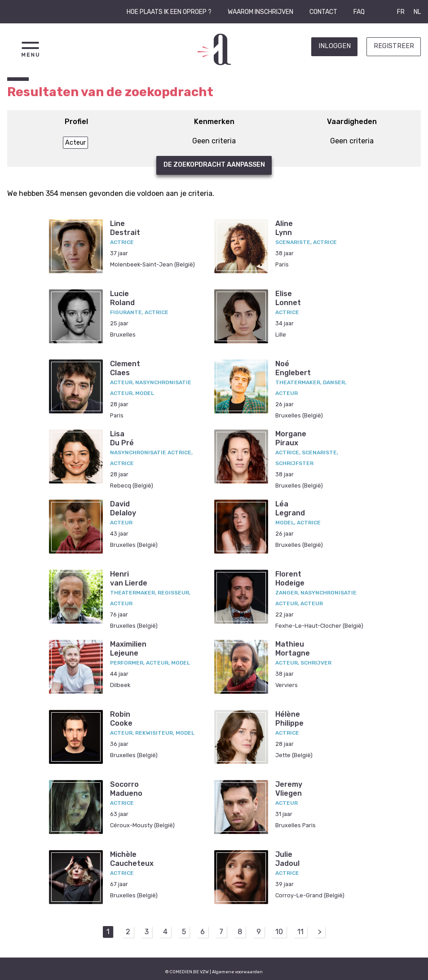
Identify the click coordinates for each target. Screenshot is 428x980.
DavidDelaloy (123, 508)
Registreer (394, 46)
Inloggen (335, 46)
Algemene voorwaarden (237, 972)
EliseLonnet (288, 298)
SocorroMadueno (126, 789)
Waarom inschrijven (260, 12)
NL (417, 12)
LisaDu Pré (122, 438)
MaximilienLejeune (128, 648)
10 (279, 932)
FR (401, 12)
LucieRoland (122, 298)
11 (300, 932)
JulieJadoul (287, 859)
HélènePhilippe (289, 718)
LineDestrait (125, 228)
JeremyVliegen (289, 789)
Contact (323, 12)
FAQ (359, 12)
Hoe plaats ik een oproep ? (169, 12)
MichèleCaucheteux (132, 859)
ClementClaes (125, 368)
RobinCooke (121, 718)
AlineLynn (284, 228)
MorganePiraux (291, 438)
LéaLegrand (290, 508)
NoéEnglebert (293, 368)
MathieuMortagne (293, 648)
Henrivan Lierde (129, 578)
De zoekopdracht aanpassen (214, 165)
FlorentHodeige (290, 578)
